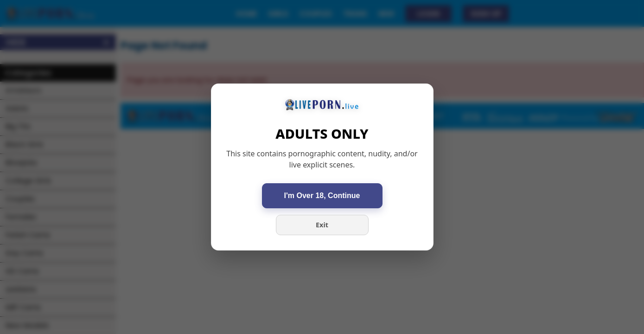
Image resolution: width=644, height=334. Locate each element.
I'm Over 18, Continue (322, 196)
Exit (322, 225)
